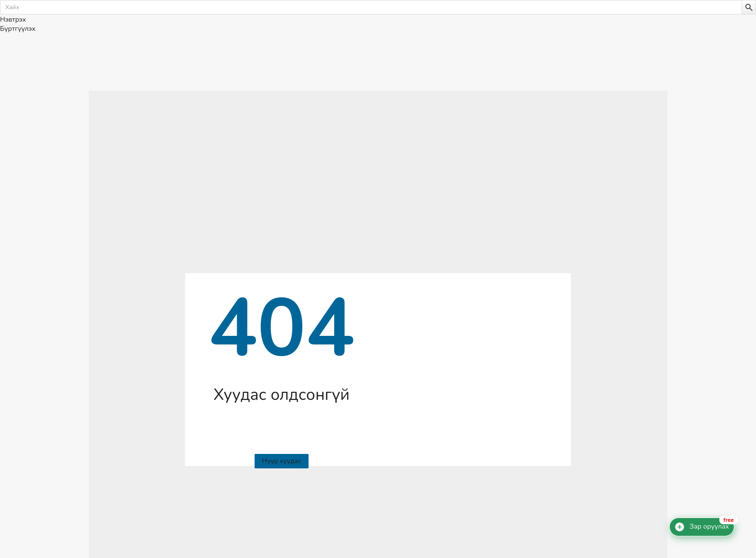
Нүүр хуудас (281, 461)
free (729, 520)
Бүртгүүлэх (18, 29)
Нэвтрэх (13, 20)
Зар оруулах (709, 527)
